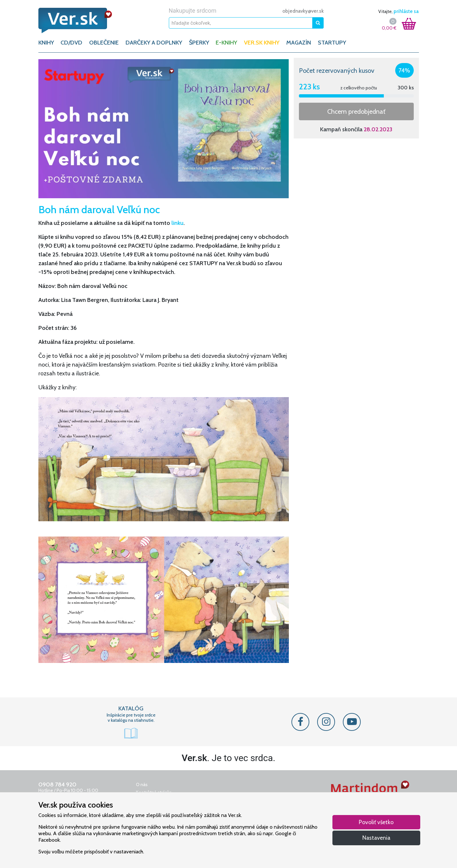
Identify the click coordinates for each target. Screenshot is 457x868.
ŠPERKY (199, 43)
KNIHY (46, 43)
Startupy (332, 43)
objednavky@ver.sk (303, 11)
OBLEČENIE (104, 43)
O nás (142, 784)
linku (177, 223)
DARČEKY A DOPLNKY (154, 43)
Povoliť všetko (376, 822)
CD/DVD (71, 43)
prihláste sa (406, 11)
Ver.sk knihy (262, 43)
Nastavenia (376, 838)
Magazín (299, 43)
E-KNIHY (226, 43)
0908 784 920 (57, 784)
